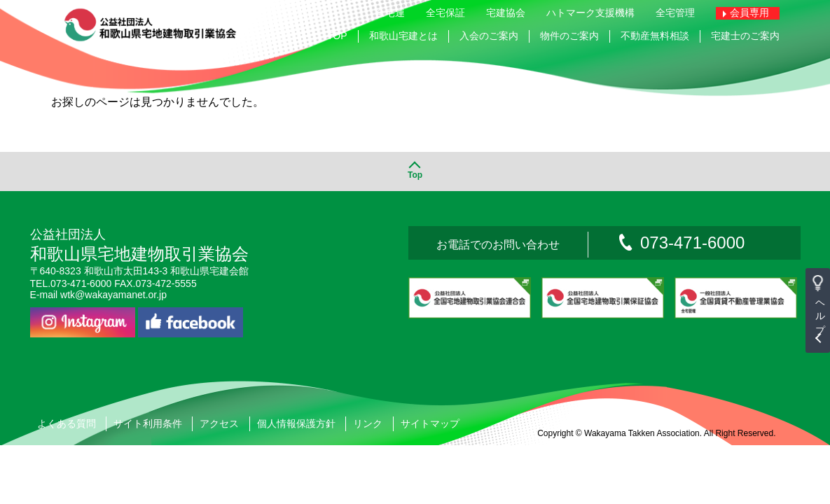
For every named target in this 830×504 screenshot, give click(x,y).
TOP (337, 36)
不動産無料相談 (655, 36)
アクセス (219, 426)
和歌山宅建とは (403, 36)
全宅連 (390, 13)
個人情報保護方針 (296, 426)
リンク (368, 426)
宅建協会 (506, 13)
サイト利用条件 (148, 426)
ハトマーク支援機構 (590, 13)
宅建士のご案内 (745, 36)
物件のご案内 (569, 36)
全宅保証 (445, 13)
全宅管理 (675, 13)
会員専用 (749, 13)
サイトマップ (430, 426)
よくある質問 (67, 426)
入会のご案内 (489, 36)
